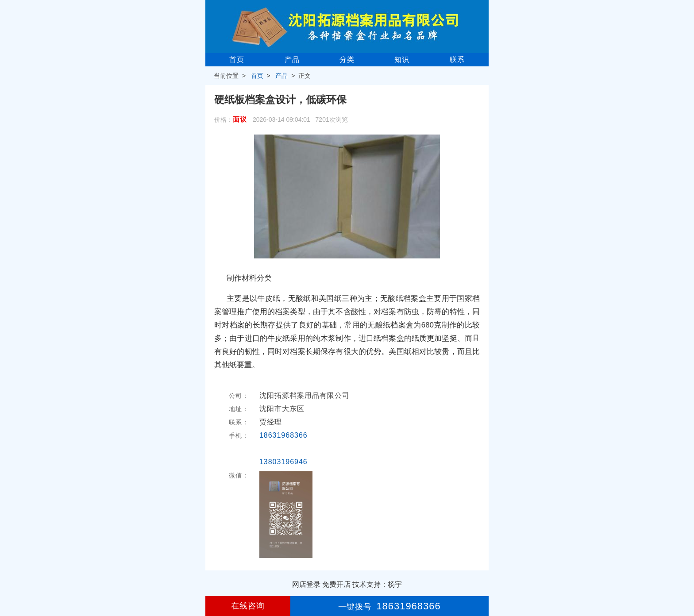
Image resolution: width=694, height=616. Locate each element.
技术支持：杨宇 (377, 584)
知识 (402, 60)
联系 (457, 60)
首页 (237, 60)
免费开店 (336, 584)
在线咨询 (248, 606)
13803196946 (283, 462)
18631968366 (283, 435)
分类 (347, 60)
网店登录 (306, 584)
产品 (292, 60)
